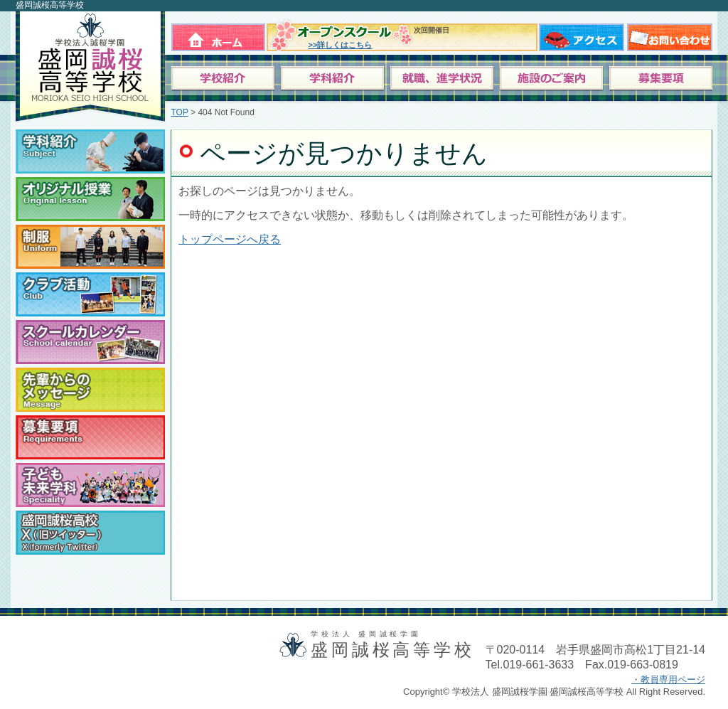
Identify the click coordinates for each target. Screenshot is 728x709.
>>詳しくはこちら (341, 45)
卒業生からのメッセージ (90, 390)
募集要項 (661, 79)
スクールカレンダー (90, 342)
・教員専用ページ (668, 679)
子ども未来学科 (90, 485)
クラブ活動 (90, 294)
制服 (90, 247)
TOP (180, 112)
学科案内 (334, 79)
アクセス (582, 35)
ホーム (218, 35)
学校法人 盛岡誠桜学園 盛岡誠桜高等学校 (89, 67)
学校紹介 (226, 79)
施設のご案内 (552, 79)
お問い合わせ (670, 35)
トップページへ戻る (230, 239)
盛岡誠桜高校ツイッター (90, 533)
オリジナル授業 (90, 199)
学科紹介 (90, 151)
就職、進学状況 (443, 79)
